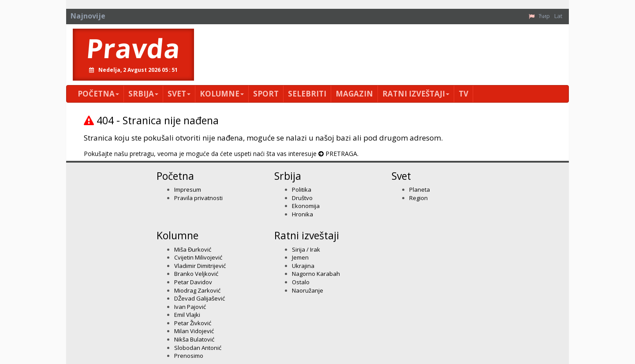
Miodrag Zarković (197, 290)
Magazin (354, 94)
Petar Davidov (193, 282)
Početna (98, 94)
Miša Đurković (193, 249)
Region (418, 198)
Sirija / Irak (306, 249)
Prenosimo (189, 356)
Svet (179, 94)
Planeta (420, 189)
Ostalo (301, 282)
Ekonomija (306, 206)
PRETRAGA (341, 154)
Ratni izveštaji (416, 94)
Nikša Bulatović (194, 339)
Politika (302, 189)
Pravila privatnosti (198, 198)
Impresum (188, 189)
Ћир (544, 16)
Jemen (300, 257)
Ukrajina (303, 266)
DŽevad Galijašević (200, 298)
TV (463, 94)
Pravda (133, 48)
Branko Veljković (196, 274)
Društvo (302, 198)
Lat (558, 16)
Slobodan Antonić (198, 348)
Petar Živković (193, 323)
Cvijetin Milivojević (198, 257)
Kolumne (222, 94)
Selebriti (307, 94)
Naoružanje (308, 290)
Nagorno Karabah (316, 274)
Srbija (143, 94)
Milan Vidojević (194, 331)
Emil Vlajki (187, 315)
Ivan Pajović (190, 307)
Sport (266, 94)
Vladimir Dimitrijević (200, 266)
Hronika (303, 214)
